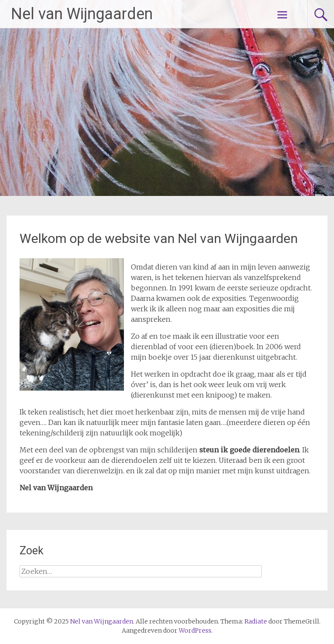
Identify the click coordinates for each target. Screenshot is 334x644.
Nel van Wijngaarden (82, 14)
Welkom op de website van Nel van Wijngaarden (159, 238)
